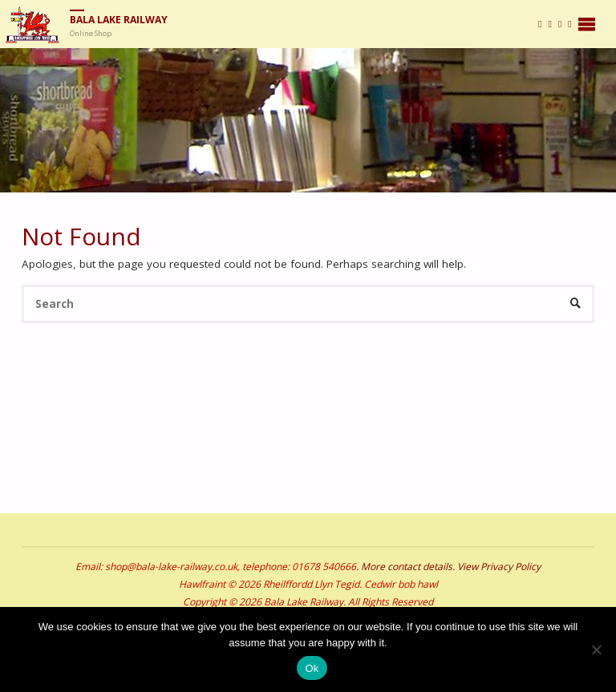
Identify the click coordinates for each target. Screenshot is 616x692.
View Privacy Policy (499, 567)
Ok (312, 668)
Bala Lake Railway (119, 20)
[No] (596, 650)
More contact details (407, 567)
